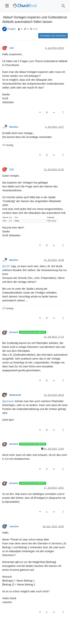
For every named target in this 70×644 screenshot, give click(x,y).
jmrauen (14, 332)
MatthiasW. (15, 395)
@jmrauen (8, 401)
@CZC (6, 266)
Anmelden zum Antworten (53, 36)
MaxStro (14, 127)
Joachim (14, 527)
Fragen (12, 29)
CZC (12, 48)
